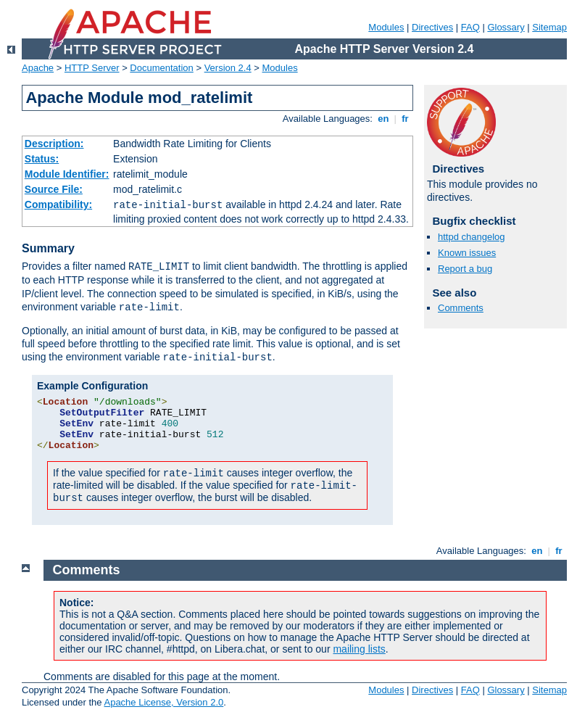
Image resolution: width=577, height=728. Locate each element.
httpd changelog (472, 237)
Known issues (467, 253)
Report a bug (465, 269)
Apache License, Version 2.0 (163, 702)
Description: (54, 144)
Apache (38, 68)
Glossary (506, 27)
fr (406, 119)
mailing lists (359, 649)
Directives (432, 27)
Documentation (161, 68)
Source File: (54, 189)
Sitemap (549, 27)
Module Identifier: (67, 174)
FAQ (470, 27)
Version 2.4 (228, 68)
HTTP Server (92, 68)
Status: (42, 159)
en (383, 119)
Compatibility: (58, 204)
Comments (461, 308)
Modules (386, 27)
